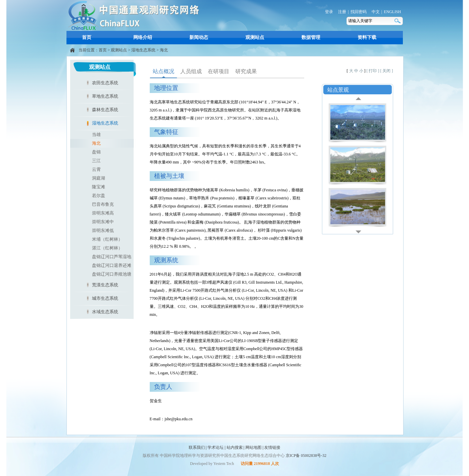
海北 (164, 50)
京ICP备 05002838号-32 (306, 456)
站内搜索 (235, 447)
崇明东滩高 (103, 213)
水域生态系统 (105, 312)
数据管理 (311, 37)
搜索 (398, 21)
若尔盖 (99, 196)
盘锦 (96, 152)
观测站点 (255, 37)
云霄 (96, 169)
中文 (376, 12)
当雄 (96, 134)
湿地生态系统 (143, 50)
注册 (342, 12)
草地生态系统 (105, 96)
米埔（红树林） (107, 239)
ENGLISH (392, 12)
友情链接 (272, 447)
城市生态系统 (105, 298)
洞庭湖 (99, 178)
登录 (329, 12)
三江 (96, 161)
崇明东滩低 (103, 230)
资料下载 (367, 37)
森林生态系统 (105, 110)
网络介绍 (143, 37)
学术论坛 (216, 447)
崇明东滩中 (103, 222)
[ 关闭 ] (387, 71)
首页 (87, 37)
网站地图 (253, 447)
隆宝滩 (99, 187)
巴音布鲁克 (103, 204)
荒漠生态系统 (105, 285)
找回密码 (359, 12)
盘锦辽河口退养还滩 (112, 265)
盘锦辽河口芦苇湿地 (112, 257)
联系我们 (197, 447)
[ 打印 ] (373, 71)
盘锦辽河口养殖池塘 (112, 274)
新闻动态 (199, 37)
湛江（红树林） (107, 248)
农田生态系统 (105, 83)
